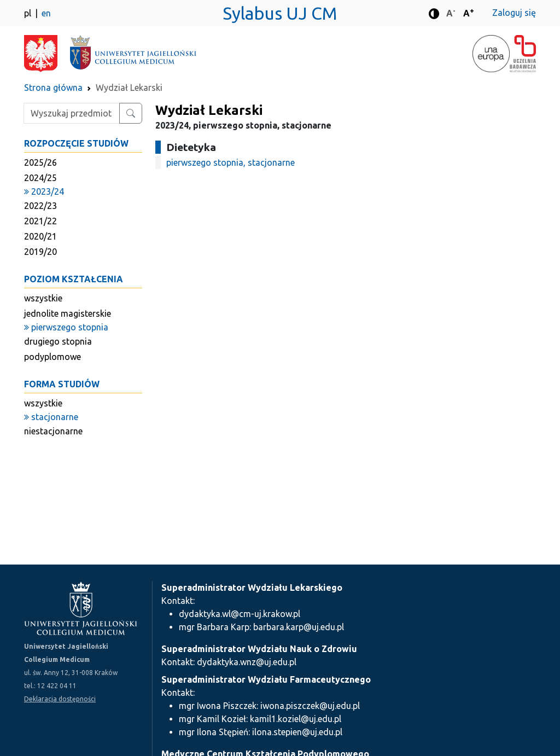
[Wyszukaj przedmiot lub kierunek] (131, 113)
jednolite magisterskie (68, 313)
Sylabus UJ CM (280, 13)
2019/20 (40, 252)
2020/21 (40, 236)
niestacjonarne (53, 431)
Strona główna (53, 88)
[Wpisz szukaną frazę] (72, 113)
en (46, 13)
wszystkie (43, 298)
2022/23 (40, 206)
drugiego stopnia (58, 341)
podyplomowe (52, 357)
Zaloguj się (514, 13)
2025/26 (40, 162)
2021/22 (40, 221)
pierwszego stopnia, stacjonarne (231, 162)
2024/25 (40, 178)
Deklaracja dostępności (60, 699)
